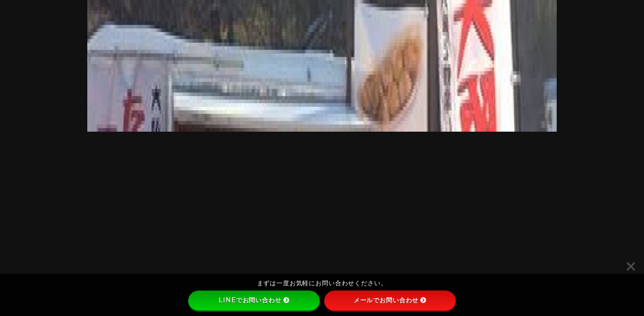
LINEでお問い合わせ (254, 300)
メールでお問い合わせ (390, 300)
